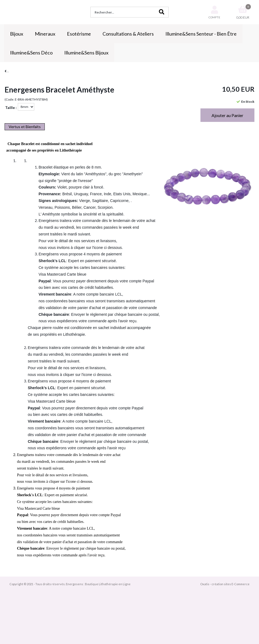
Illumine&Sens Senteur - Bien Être (201, 34)
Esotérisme (79, 34)
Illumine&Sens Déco (31, 53)
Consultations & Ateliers (128, 34)
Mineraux (45, 34)
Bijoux (17, 34)
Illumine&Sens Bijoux (86, 53)
